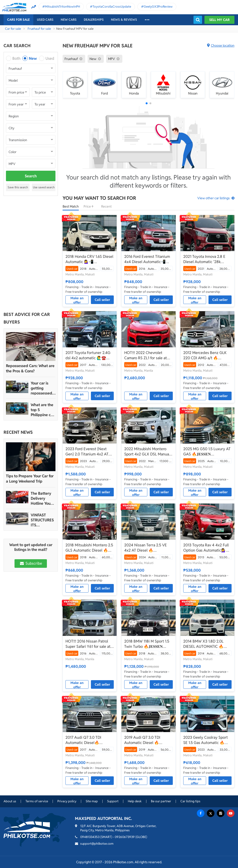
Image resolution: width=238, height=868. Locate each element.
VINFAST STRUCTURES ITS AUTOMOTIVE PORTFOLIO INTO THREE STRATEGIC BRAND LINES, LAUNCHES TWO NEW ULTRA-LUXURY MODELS (43, 520)
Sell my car (219, 20)
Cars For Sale (18, 20)
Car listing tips (190, 801)
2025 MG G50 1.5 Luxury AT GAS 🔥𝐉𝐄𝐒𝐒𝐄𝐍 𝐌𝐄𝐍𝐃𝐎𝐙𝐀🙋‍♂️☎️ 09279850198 (207, 452)
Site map (92, 801)
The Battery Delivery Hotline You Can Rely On (41, 498)
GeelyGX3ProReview (158, 7)
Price (90, 206)
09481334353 (90, 837)
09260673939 (125, 837)
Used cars (45, 20)
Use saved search (44, 187)
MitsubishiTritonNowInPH (62, 7)
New (33, 58)
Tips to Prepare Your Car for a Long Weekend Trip (30, 479)
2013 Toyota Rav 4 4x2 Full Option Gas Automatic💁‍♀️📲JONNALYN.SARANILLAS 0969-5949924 (207, 548)
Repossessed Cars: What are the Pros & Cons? (30, 368)
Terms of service (37, 801)
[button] (147, 103)
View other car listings (213, 198)
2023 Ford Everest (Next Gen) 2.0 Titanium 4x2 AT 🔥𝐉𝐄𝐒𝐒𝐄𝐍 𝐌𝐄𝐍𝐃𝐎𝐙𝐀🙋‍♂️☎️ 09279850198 (87, 452)
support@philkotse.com (97, 844)
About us (10, 801)
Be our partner (161, 801)
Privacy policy (67, 801)
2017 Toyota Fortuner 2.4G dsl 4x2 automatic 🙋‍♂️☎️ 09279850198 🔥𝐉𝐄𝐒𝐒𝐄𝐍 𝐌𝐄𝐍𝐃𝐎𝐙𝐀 (88, 355)
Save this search (18, 187)
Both (16, 58)
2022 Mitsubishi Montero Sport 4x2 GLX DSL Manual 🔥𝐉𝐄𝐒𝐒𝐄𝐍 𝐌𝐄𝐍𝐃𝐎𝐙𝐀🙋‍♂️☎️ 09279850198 (147, 452)
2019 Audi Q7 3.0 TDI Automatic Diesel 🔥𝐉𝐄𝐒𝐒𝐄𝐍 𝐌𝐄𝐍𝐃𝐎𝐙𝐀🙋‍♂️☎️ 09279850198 (147, 740)
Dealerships (94, 20)
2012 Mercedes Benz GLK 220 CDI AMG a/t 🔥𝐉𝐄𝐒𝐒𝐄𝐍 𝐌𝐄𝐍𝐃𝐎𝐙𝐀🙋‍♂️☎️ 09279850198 (206, 355)
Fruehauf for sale (39, 29)
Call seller (102, 300)
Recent (106, 206)
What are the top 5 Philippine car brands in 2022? (42, 410)
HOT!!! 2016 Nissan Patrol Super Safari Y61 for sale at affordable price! (88, 644)
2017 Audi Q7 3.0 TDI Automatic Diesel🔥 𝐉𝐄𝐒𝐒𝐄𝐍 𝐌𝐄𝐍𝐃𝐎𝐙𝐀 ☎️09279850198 (83, 740)
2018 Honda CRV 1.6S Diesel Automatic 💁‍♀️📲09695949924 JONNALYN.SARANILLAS (89, 259)
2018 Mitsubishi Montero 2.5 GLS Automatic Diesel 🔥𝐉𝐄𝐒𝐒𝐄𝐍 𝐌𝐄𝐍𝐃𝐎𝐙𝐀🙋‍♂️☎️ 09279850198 (89, 548)
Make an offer (77, 300)
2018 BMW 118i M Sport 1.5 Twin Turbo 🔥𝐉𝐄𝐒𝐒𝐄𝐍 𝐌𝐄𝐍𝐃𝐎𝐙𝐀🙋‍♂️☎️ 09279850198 (147, 644)
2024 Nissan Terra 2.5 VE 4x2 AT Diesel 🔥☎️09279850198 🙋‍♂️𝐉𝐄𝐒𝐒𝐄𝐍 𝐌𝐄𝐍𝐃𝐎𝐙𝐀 (148, 548)
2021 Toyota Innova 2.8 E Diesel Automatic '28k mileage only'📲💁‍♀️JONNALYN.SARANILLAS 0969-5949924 (207, 259)
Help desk (135, 801)
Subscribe (31, 563)
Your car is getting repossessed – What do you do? (43, 388)
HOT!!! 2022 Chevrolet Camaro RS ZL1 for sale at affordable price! (146, 355)
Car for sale (13, 29)
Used (50, 58)
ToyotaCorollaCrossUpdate (112, 7)
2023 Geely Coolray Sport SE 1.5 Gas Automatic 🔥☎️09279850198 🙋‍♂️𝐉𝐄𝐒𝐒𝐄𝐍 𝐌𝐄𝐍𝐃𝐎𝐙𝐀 (207, 740)
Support (113, 801)
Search (31, 176)
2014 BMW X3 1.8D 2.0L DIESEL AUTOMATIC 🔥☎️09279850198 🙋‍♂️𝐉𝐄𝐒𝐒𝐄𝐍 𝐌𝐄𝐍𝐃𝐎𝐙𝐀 (207, 644)
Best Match (71, 206)
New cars (69, 20)
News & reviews (124, 20)
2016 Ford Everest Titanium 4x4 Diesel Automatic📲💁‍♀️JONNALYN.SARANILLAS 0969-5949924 (148, 259)
